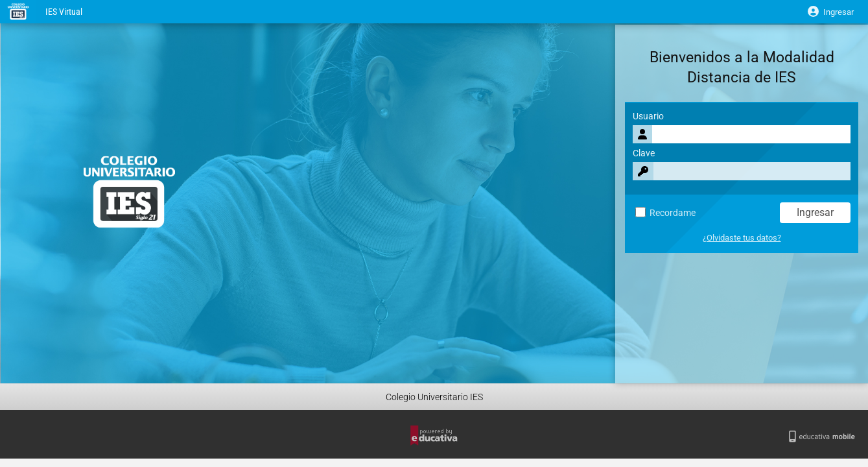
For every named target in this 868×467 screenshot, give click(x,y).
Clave (644, 153)
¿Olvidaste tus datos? (742, 238)
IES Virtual (64, 12)
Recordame (665, 213)
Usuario (648, 116)
